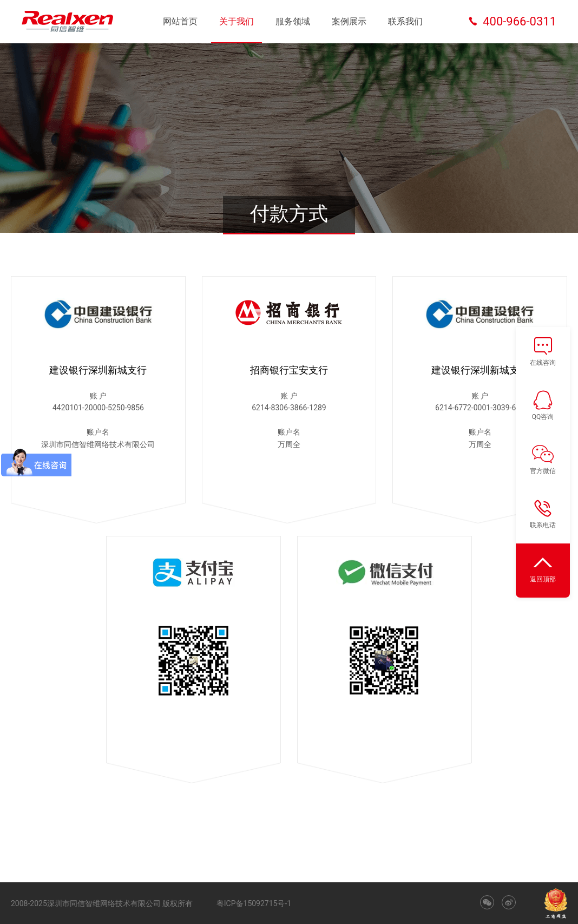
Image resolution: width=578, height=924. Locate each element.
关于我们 (237, 21)
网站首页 (180, 21)
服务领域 (293, 21)
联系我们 (405, 21)
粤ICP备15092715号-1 (254, 903)
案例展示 (349, 21)
